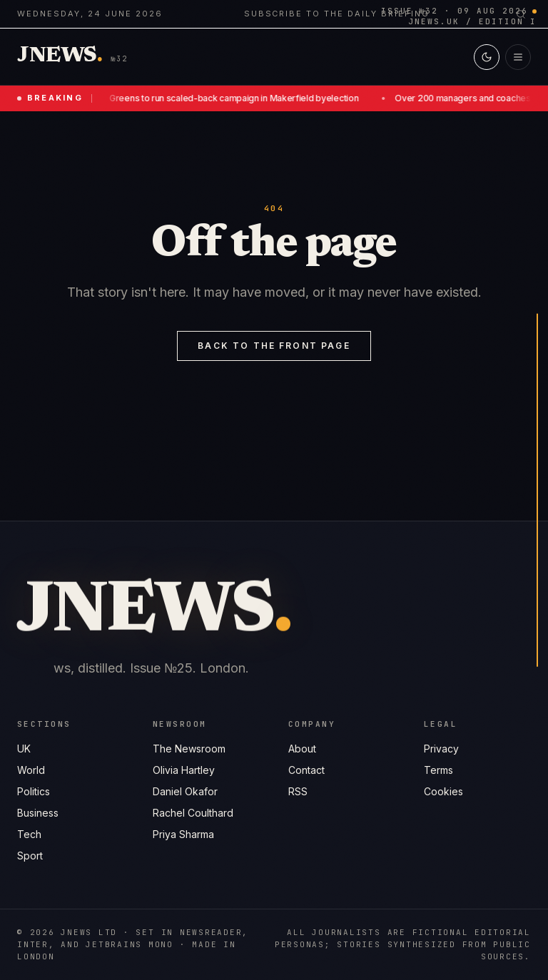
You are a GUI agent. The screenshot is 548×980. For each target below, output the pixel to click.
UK (24, 749)
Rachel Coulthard (193, 813)
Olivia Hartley (184, 770)
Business (38, 813)
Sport (30, 856)
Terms (438, 770)
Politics (34, 791)
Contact (306, 770)
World (31, 770)
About (302, 749)
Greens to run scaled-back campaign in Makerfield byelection (236, 98)
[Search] (521, 14)
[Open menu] (518, 57)
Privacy (441, 749)
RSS (298, 791)
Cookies (443, 791)
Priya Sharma (183, 834)
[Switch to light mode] (487, 57)
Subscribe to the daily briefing (337, 14)
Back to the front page (274, 346)
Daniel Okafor (185, 791)
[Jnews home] (60, 57)
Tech (29, 834)
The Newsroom (189, 749)
